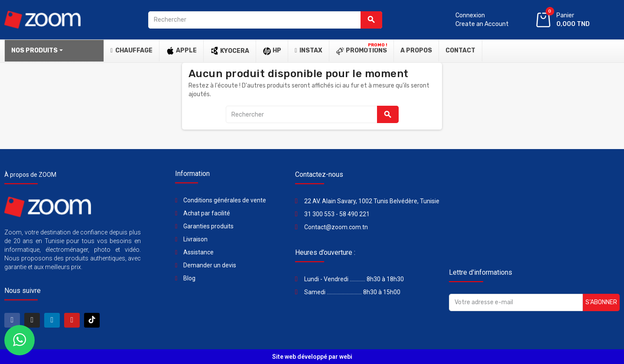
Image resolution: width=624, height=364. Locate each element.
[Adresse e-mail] (516, 302)
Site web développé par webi (312, 357)
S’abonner (601, 302)
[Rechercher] (265, 20)
